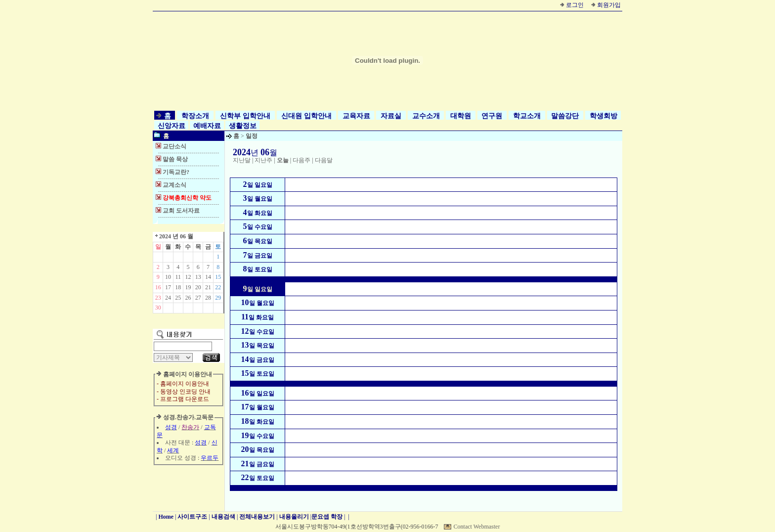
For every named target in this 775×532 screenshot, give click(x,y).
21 (208, 287)
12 (188, 277)
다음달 (324, 160)
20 (198, 287)
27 (198, 298)
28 (208, 298)
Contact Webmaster (477, 527)
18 (178, 287)
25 (178, 298)
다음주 (301, 160)
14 (208, 277)
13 (198, 277)
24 (168, 298)
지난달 (242, 160)
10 (168, 277)
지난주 (263, 160)
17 (168, 287)
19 (188, 287)
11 (178, 277)
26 (188, 298)
